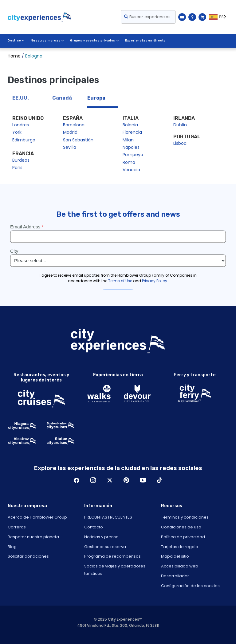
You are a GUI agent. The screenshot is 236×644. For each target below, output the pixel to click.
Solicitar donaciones (28, 556)
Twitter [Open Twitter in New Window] (110, 480)
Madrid (70, 132)
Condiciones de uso (181, 527)
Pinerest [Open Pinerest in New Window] (126, 480)
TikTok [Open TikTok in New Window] (159, 480)
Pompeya (133, 155)
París (17, 168)
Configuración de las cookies (190, 586)
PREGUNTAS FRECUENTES (108, 517)
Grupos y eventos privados (94, 41)
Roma (129, 162)
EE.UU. (21, 98)
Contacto (94, 527)
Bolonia (130, 125)
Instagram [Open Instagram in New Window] (93, 480)
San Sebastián (78, 140)
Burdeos (21, 160)
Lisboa (180, 143)
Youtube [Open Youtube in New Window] (143, 480)
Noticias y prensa (101, 537)
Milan (128, 140)
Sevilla (70, 147)
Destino (16, 41)
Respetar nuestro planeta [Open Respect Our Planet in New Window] (33, 537)
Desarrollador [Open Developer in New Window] (175, 576)
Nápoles (131, 147)
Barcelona (74, 125)
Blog (12, 547)
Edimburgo (24, 140)
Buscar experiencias (147, 17)
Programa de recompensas (112, 556)
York (17, 132)
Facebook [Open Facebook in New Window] (77, 480)
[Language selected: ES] (219, 17)
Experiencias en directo (145, 41)
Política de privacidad (183, 537)
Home (14, 56)
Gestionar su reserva (105, 547)
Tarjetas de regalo (180, 547)
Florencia (132, 132)
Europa (96, 98)
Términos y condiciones (185, 517)
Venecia (131, 170)
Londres (21, 125)
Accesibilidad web (180, 566)
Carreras (17, 527)
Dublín (180, 125)
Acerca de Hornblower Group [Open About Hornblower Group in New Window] (37, 517)
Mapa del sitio (175, 556)
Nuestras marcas (47, 41)
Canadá (62, 98)
